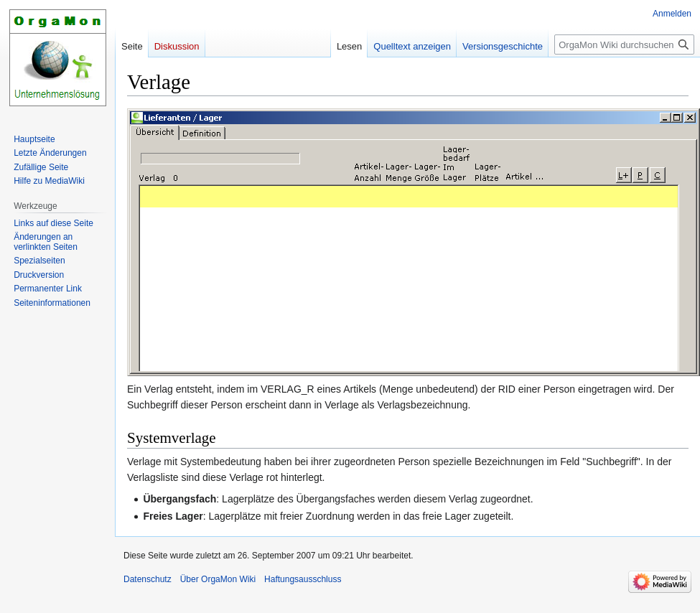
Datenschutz (148, 579)
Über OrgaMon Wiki (218, 579)
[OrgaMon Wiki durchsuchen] (624, 45)
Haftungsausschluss (303, 579)
